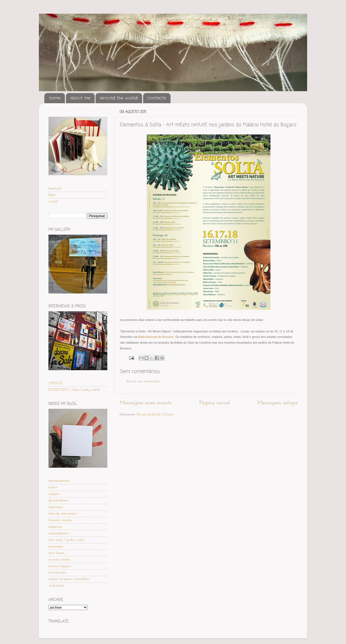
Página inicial (215, 403)
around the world (119, 98)
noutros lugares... (60, 566)
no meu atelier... (60, 560)
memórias (56, 546)
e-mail (53, 201)
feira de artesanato (62, 514)
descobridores (58, 500)
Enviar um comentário (143, 381)
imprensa (55, 527)
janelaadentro (59, 533)
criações (54, 494)
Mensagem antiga (277, 403)
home (55, 98)
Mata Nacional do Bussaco (156, 337)
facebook (55, 189)
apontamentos (59, 481)
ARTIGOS (55, 383)
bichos (53, 487)
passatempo (57, 572)
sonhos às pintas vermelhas (69, 579)
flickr (52, 195)
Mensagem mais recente (146, 403)
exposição (56, 507)
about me (80, 98)
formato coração (60, 520)
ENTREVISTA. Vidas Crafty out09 (74, 390)
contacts (157, 98)
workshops (56, 586)
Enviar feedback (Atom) (155, 414)
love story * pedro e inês (66, 540)
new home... (57, 553)
